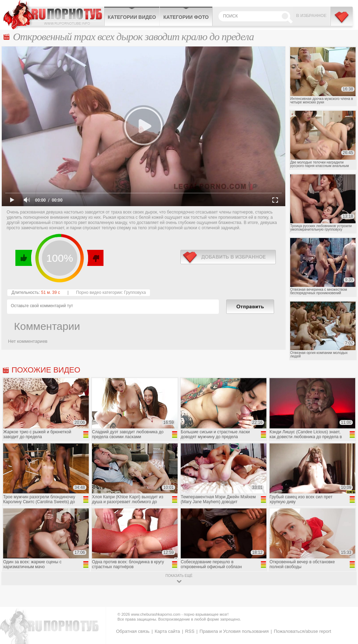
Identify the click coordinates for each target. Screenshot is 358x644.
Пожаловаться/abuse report (302, 631)
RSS (190, 631)
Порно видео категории (99, 292)
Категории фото (186, 17)
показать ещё (179, 576)
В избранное (311, 16)
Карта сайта (167, 631)
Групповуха (135, 292)
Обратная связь (133, 631)
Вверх (345, 605)
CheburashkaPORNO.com (54, 15)
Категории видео (132, 17)
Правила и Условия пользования (234, 631)
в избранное (228, 257)
